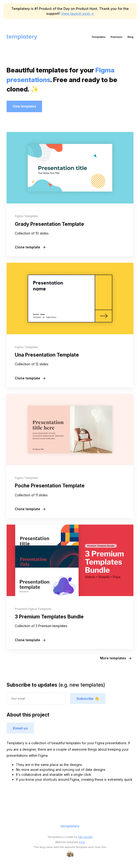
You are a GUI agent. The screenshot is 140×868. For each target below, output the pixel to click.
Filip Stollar (85, 837)
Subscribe (88, 699)
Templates (98, 37)
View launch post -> (77, 14)
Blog (130, 37)
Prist (82, 842)
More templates (116, 658)
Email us (20, 728)
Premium (117, 37)
